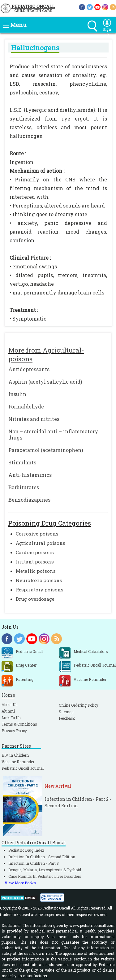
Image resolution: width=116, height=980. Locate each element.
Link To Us (11, 718)
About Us (10, 704)
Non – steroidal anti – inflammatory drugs (53, 434)
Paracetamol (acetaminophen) (46, 450)
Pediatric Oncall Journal (23, 768)
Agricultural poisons (41, 543)
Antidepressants (29, 369)
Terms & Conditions (19, 724)
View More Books (20, 883)
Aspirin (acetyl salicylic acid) (45, 382)
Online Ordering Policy (79, 705)
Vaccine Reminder (18, 762)
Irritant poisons (35, 562)
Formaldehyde (26, 406)
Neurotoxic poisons (39, 580)
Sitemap (66, 712)
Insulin (17, 394)
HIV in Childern (15, 755)
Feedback (67, 718)
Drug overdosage (35, 599)
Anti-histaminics (30, 475)
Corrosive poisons (37, 534)
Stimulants (22, 462)
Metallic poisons (36, 571)
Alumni (8, 711)
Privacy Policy (14, 731)
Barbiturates (24, 487)
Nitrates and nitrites (34, 419)
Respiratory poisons (40, 590)
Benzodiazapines (29, 500)
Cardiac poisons (35, 552)
